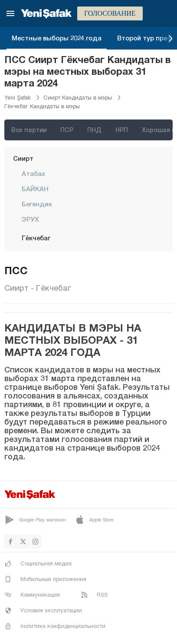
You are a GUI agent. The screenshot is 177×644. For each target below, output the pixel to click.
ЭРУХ (30, 219)
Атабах (33, 173)
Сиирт (23, 158)
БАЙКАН (35, 189)
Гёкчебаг (36, 238)
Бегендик (37, 204)
